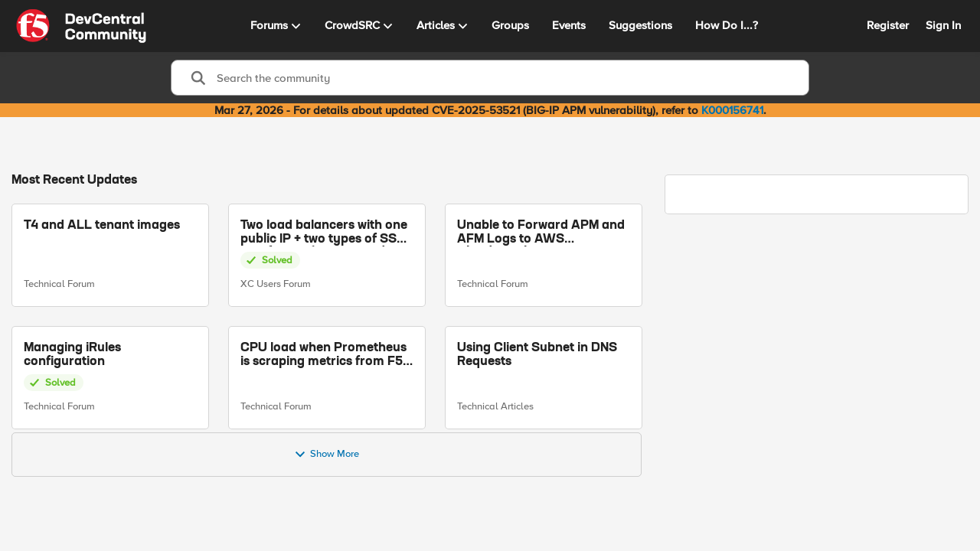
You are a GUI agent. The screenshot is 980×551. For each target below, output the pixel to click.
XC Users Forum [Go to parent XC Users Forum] (276, 284)
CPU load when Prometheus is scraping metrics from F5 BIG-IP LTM (323, 355)
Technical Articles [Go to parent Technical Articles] (495, 406)
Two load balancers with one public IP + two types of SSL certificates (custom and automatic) (324, 233)
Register (888, 25)
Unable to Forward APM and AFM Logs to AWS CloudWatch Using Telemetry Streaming (541, 233)
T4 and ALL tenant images (102, 226)
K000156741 (732, 110)
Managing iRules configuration (72, 354)
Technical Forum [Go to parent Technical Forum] (59, 284)
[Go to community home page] (81, 26)
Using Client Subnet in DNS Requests (537, 354)
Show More (327, 455)
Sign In (943, 25)
